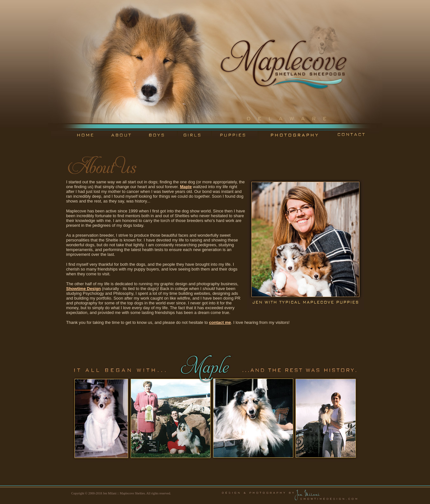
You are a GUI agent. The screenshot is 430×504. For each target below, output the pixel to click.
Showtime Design (83, 289)
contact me (220, 322)
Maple (186, 187)
